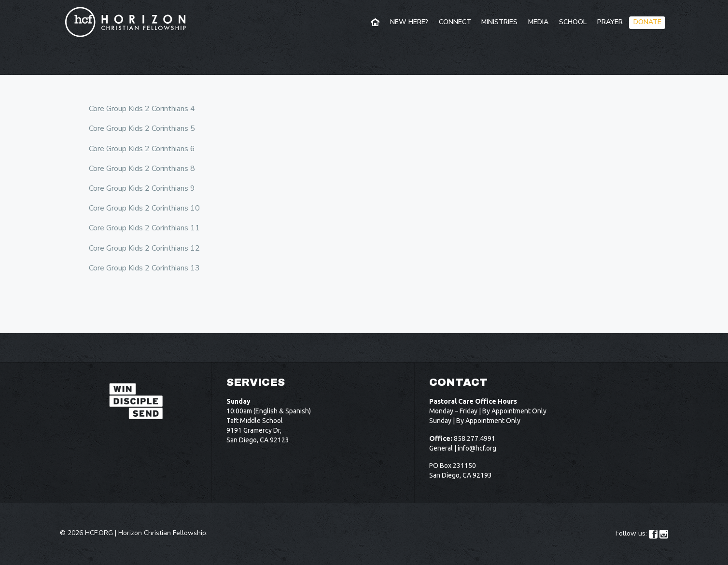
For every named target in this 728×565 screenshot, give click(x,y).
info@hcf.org (477, 448)
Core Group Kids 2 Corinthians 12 (144, 248)
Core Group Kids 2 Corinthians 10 (144, 208)
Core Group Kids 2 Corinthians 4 (142, 109)
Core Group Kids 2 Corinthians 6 (142, 149)
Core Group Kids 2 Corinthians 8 (142, 169)
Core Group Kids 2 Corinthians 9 (142, 188)
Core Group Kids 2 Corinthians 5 (142, 128)
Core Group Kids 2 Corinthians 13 (144, 268)
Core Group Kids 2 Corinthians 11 (144, 228)
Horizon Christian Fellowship (162, 533)
